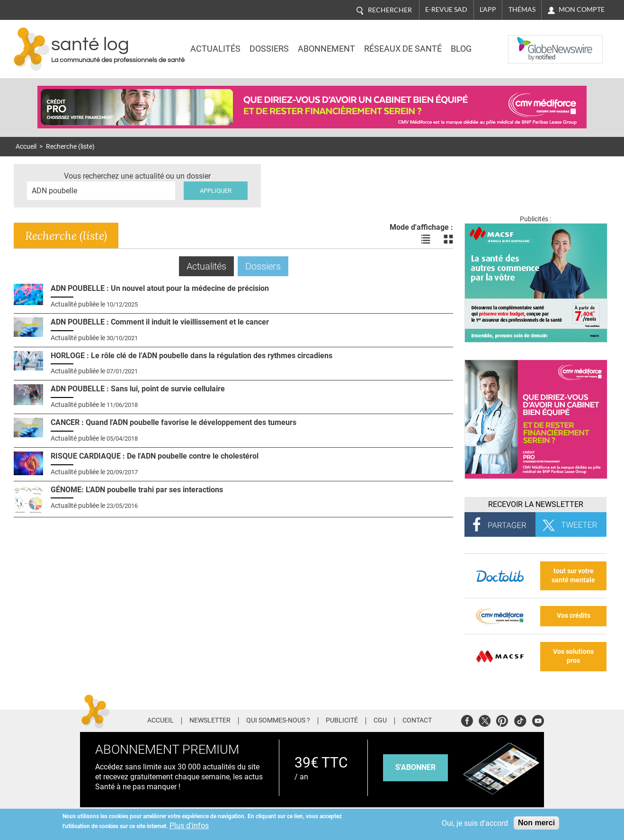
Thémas (522, 9)
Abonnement (326, 49)
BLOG (461, 49)
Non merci (536, 823)
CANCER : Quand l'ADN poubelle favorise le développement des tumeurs (174, 422)
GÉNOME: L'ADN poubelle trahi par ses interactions (137, 490)
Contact (417, 721)
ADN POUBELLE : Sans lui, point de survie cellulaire (138, 389)
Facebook (467, 719)
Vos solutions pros (573, 656)
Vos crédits (574, 616)
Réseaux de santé (403, 49)
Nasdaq (527, 42)
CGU (380, 721)
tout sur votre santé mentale (573, 576)
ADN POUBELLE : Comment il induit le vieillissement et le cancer (160, 322)
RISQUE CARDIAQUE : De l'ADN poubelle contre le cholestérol (155, 456)
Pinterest (502, 719)
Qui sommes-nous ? (278, 721)
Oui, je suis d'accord (475, 823)
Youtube (538, 719)
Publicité (342, 721)
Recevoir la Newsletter (536, 504)
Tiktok (520, 719)
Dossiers (269, 49)
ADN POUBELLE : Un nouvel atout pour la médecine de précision (160, 288)
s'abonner (415, 767)
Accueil (26, 147)
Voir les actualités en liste (426, 239)
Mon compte (582, 9)
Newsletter (210, 721)
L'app (488, 9)
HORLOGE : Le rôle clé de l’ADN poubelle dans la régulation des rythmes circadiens (192, 356)
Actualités (215, 49)
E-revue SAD (446, 9)
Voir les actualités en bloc (448, 239)
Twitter (485, 719)
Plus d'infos (189, 826)
